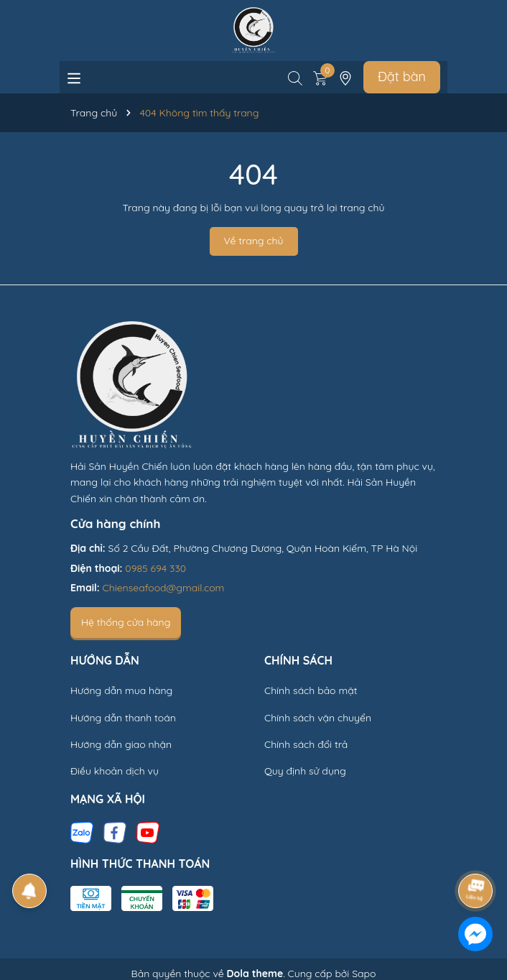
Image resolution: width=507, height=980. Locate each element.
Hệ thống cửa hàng (126, 622)
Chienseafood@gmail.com (164, 588)
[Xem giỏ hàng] (320, 77)
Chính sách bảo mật (311, 690)
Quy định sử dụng (305, 771)
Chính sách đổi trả (306, 744)
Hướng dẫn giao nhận (121, 744)
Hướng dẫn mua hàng (121, 690)
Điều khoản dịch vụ (115, 771)
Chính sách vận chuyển (318, 718)
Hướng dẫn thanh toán (123, 718)
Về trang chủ (254, 241)
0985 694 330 (155, 568)
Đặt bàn (402, 77)
